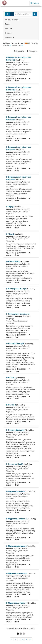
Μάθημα (9, 28)
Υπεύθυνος (10, 37)
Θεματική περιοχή (12, 20)
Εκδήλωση (10, 33)
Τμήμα (8, 24)
